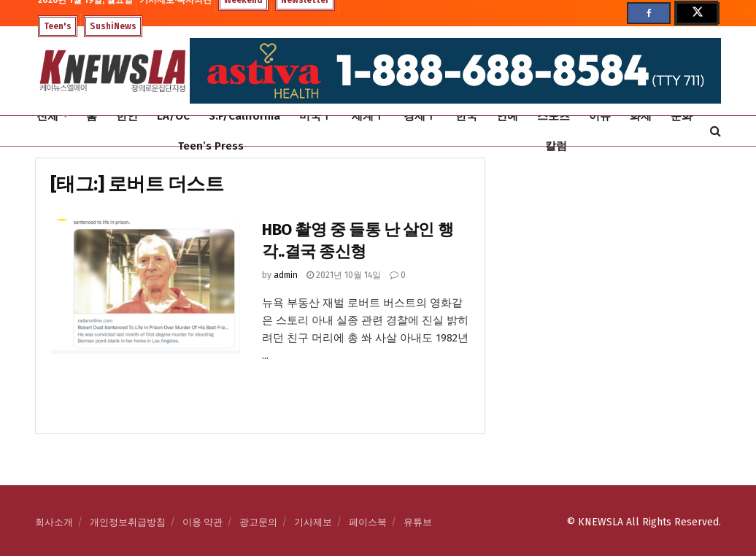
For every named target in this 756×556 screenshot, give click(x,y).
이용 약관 (202, 522)
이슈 (600, 116)
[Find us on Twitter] (696, 13)
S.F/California (244, 116)
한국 (466, 116)
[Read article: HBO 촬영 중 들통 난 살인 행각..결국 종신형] (145, 287)
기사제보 (313, 522)
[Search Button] (715, 131)
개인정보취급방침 (128, 522)
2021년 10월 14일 (344, 275)
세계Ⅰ (368, 116)
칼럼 (556, 146)
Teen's (58, 26)
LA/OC (173, 116)
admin (286, 275)
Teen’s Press (211, 146)
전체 (47, 116)
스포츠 (553, 116)
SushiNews (113, 26)
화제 (641, 116)
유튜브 (418, 522)
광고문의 (258, 522)
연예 (507, 116)
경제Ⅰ (420, 116)
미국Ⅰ (316, 116)
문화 (682, 116)
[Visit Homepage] (112, 71)
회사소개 (54, 522)
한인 (127, 116)
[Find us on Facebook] (649, 13)
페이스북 (368, 522)
